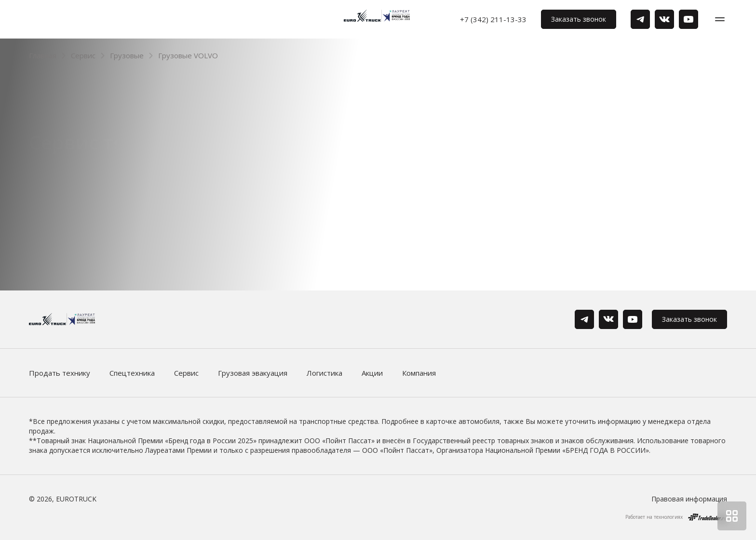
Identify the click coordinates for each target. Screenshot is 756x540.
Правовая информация (689, 499)
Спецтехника (132, 373)
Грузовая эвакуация (253, 373)
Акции (372, 373)
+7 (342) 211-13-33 (493, 19)
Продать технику (60, 373)
